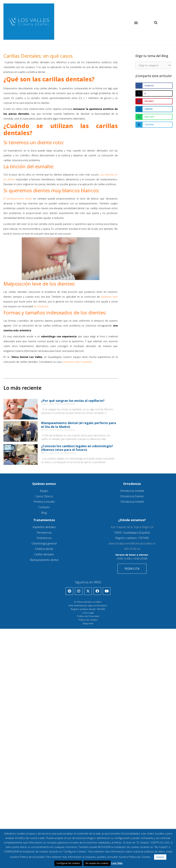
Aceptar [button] (160, 857)
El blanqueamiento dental (18, 199)
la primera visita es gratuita (77, 362)
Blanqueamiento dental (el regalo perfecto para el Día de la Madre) (79, 425)
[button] (136, 23)
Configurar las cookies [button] (68, 863)
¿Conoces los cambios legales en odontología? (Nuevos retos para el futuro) (77, 448)
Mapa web (88, 623)
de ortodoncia (41, 306)
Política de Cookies (88, 620)
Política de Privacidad (88, 616)
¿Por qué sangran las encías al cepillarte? (73, 401)
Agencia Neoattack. (98, 605)
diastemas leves (109, 297)
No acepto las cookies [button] (97, 863)
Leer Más (117, 863)
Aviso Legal (88, 613)
